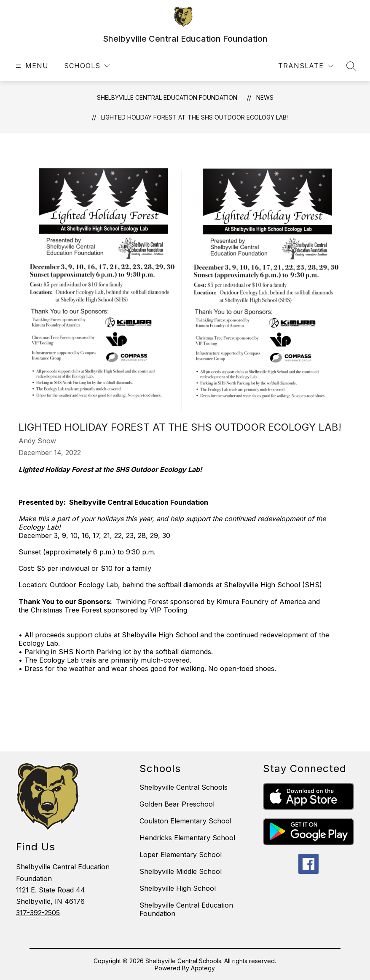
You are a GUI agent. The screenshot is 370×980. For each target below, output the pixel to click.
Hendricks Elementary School (187, 838)
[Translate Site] (306, 66)
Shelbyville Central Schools (184, 787)
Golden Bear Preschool (177, 804)
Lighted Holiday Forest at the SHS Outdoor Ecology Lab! (194, 117)
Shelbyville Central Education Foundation (167, 97)
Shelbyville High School (178, 888)
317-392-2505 (38, 913)
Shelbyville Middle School (181, 871)
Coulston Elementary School (185, 821)
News (265, 97)
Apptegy (203, 968)
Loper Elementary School (181, 855)
